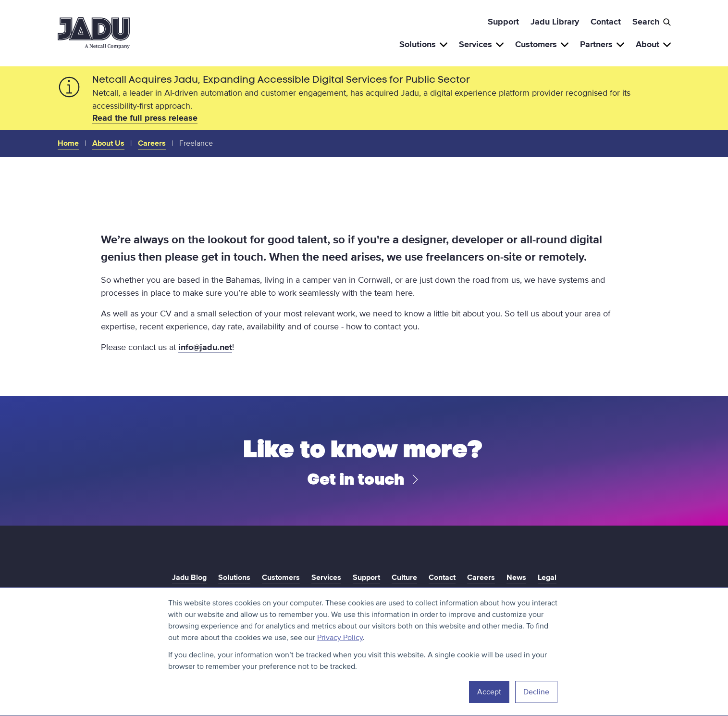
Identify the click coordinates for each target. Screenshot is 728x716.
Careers (152, 143)
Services (481, 44)
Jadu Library (555, 22)
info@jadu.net (205, 347)
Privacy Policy (340, 638)
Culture (404, 578)
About (653, 44)
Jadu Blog (189, 578)
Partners (602, 44)
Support (503, 22)
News (516, 578)
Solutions (423, 44)
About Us (108, 143)
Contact (606, 22)
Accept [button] (489, 692)
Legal (547, 578)
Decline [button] (536, 692)
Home (68, 143)
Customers (542, 44)
